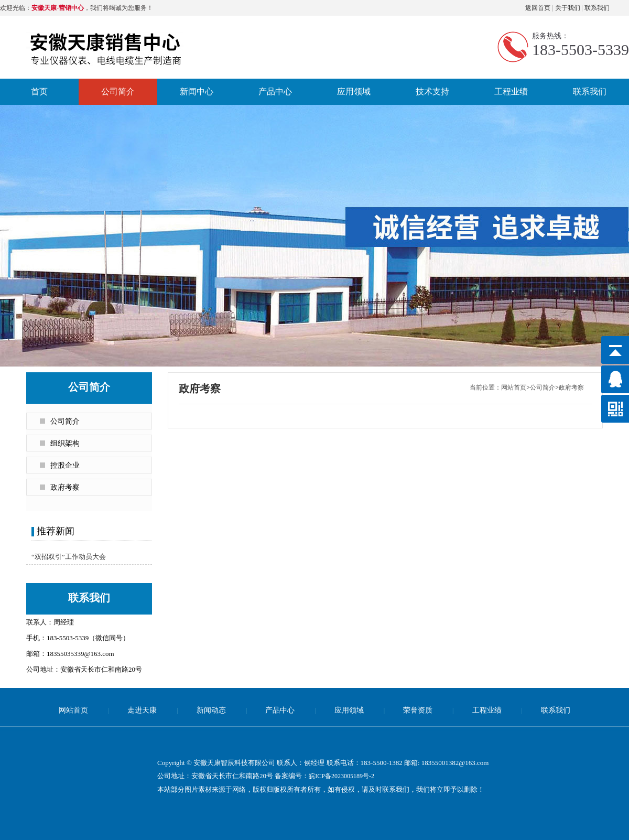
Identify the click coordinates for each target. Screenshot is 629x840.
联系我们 (597, 8)
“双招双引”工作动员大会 (69, 557)
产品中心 (275, 91)
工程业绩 (511, 91)
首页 (39, 91)
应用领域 (354, 91)
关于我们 (568, 8)
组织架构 (65, 443)
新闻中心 (197, 91)
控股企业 (65, 465)
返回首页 (538, 8)
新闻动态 (211, 710)
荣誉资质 (418, 710)
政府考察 (65, 487)
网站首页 (514, 387)
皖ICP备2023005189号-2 (341, 776)
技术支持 (432, 91)
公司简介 (118, 91)
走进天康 (142, 710)
